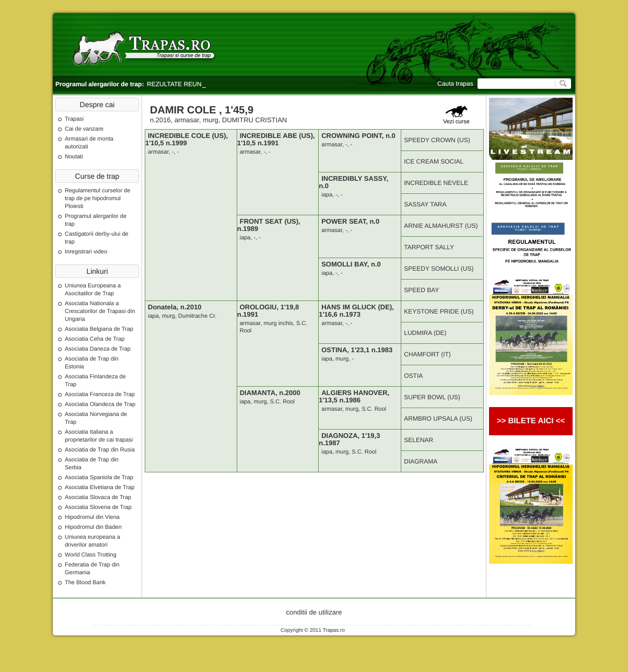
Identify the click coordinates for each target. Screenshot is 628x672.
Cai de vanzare (84, 129)
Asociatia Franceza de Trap (100, 395)
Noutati (74, 157)
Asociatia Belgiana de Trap (99, 329)
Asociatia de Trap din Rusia (100, 450)
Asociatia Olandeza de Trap (100, 404)
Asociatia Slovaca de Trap (98, 497)
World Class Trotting (91, 555)
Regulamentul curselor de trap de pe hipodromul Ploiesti (97, 199)
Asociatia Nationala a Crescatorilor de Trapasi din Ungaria (100, 311)
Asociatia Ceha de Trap (95, 339)
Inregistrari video (86, 252)
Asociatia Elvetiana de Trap (100, 488)
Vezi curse (456, 115)
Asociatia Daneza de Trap (98, 349)
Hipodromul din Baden (93, 527)
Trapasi (74, 119)
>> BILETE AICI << (531, 421)
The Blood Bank (85, 583)
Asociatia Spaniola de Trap (99, 478)
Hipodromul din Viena (92, 517)
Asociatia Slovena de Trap (98, 507)
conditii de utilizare (314, 612)
